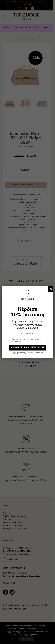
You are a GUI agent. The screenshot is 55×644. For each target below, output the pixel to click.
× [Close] (51, 289)
